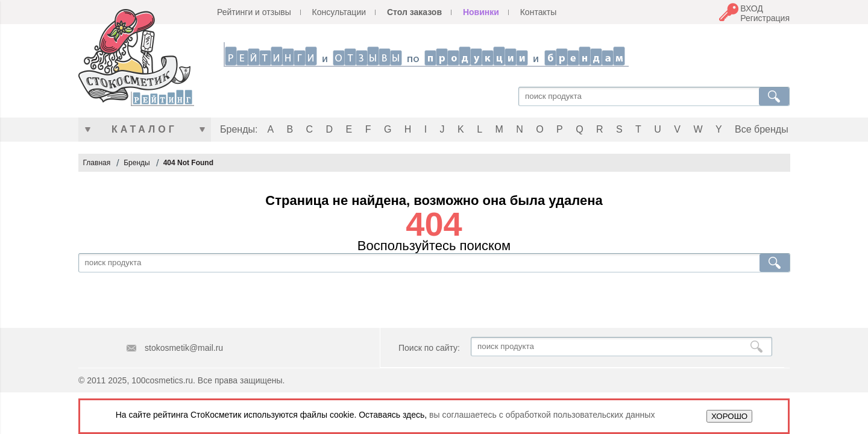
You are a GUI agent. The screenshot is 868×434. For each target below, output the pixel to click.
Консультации (339, 12)
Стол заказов (414, 12)
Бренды (137, 163)
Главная (97, 163)
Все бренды (762, 129)
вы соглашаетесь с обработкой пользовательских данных (542, 415)
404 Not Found (188, 163)
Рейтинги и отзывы (254, 12)
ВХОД (752, 8)
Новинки (481, 12)
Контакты (538, 12)
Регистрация (765, 18)
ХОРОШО (729, 416)
